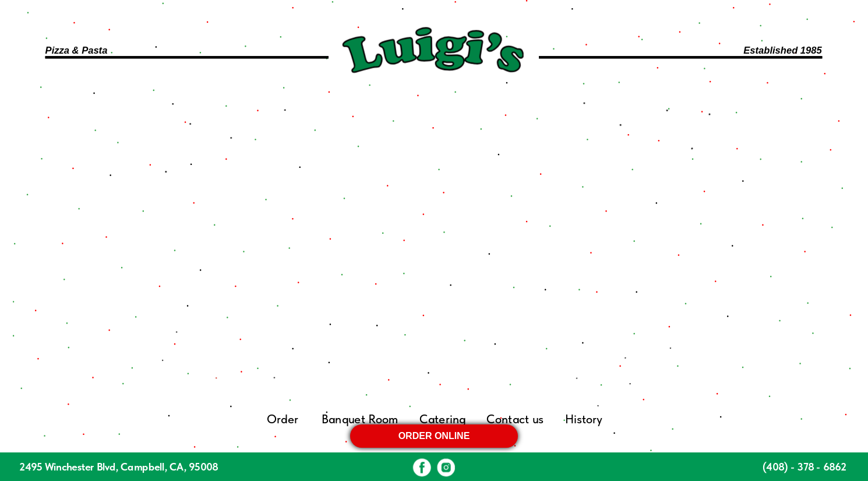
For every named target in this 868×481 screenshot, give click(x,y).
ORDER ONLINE (434, 436)
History (583, 419)
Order (283, 419)
